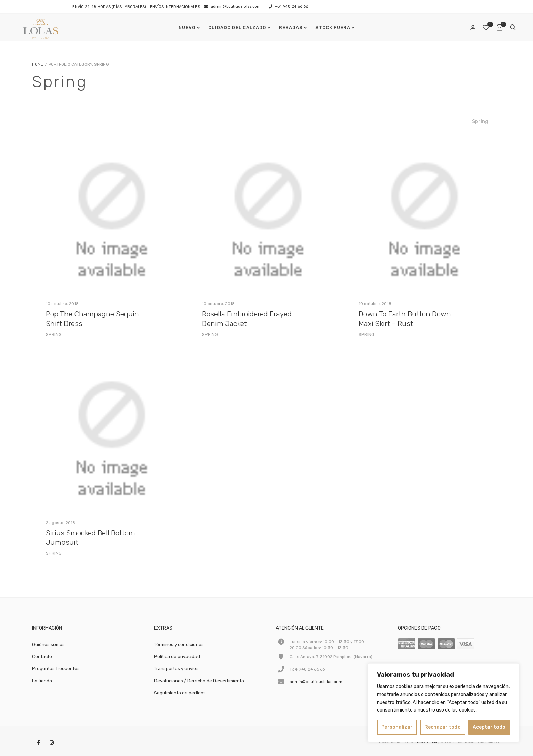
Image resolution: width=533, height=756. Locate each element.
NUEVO (187, 27)
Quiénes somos (48, 644)
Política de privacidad (177, 657)
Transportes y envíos (176, 669)
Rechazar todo (443, 727)
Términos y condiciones (179, 644)
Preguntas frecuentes (56, 669)
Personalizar (397, 727)
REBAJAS (291, 27)
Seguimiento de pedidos (180, 693)
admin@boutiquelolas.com (236, 6)
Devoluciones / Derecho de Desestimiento (199, 681)
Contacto (42, 657)
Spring (480, 122)
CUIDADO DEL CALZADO (237, 27)
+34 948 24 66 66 (292, 6)
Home (38, 64)
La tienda (42, 681)
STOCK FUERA (333, 27)
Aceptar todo (489, 727)
